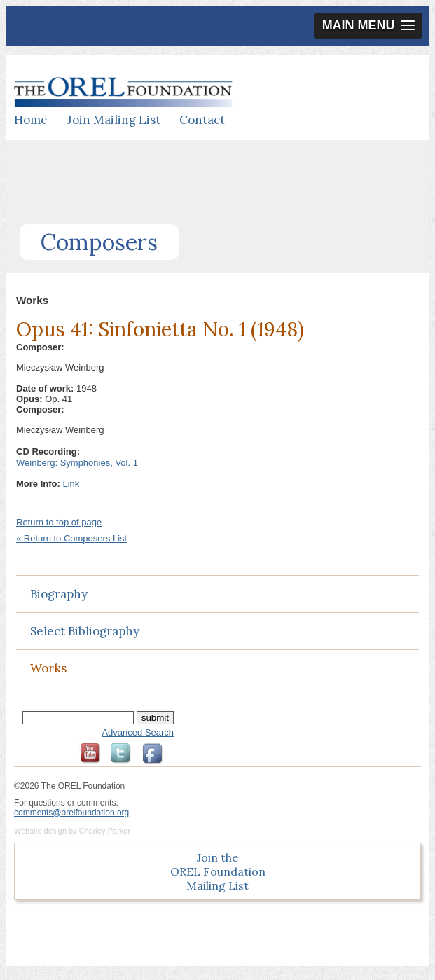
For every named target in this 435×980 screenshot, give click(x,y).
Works (48, 668)
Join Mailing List (114, 120)
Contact (202, 120)
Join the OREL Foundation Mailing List (218, 871)
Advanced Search (138, 732)
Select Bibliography (85, 631)
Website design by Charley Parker (72, 831)
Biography (59, 594)
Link (71, 484)
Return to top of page (59, 522)
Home (31, 120)
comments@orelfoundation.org (71, 813)
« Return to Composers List (71, 538)
